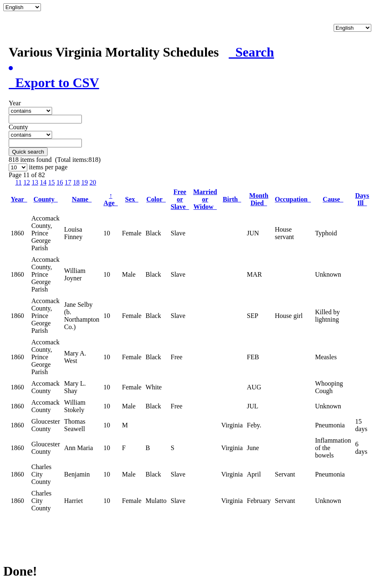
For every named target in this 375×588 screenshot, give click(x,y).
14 (43, 182)
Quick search (28, 152)
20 (93, 182)
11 (18, 182)
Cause (333, 199)
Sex (132, 199)
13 (35, 182)
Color (156, 199)
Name (82, 199)
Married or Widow (205, 199)
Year (19, 199)
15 (51, 182)
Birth (232, 199)
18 (76, 182)
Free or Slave (180, 199)
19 (84, 182)
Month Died (259, 199)
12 (26, 182)
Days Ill (362, 199)
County (46, 199)
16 (60, 182)
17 (68, 182)
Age (111, 199)
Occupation (293, 199)
